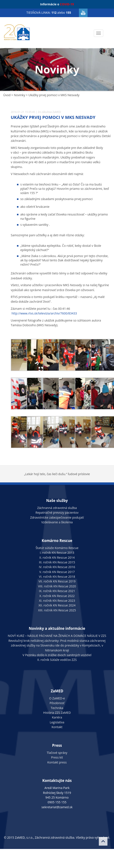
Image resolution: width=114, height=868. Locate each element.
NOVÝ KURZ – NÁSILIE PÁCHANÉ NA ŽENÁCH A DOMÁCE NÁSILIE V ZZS (57, 636)
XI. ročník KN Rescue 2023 (57, 601)
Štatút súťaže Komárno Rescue (57, 548)
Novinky (19, 95)
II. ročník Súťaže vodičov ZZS (57, 660)
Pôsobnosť (57, 703)
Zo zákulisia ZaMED (49, 112)
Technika (57, 708)
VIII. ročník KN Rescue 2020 (57, 586)
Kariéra (57, 717)
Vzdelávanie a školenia (57, 522)
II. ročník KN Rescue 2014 (57, 557)
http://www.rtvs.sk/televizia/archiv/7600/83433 (44, 313)
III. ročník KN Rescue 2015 (57, 562)
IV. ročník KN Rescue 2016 (57, 567)
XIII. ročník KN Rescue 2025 (57, 610)
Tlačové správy (57, 753)
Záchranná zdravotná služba (57, 508)
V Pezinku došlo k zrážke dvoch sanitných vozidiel (57, 655)
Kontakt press (57, 762)
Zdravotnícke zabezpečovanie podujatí (57, 517)
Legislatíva (57, 722)
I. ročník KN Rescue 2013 (57, 553)
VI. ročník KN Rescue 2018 (57, 577)
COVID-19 (67, 4)
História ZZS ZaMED (57, 713)
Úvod (7, 95)
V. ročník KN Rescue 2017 (57, 572)
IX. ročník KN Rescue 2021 (57, 591)
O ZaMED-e (57, 698)
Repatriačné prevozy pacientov (57, 513)
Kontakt (57, 727)
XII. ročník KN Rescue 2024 (57, 605)
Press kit (57, 757)
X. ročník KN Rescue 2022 (57, 596)
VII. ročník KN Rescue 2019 (57, 581)
